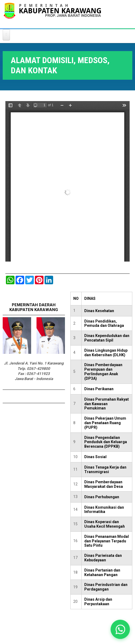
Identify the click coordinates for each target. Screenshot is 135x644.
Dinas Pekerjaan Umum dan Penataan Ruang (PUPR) (105, 423)
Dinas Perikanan (99, 389)
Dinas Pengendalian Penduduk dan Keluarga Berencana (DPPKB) (106, 442)
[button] (120, 629)
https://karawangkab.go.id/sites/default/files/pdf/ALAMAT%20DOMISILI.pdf (67, 181)
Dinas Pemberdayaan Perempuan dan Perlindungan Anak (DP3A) (103, 371)
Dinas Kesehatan (99, 311)
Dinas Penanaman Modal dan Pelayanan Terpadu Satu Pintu (107, 541)
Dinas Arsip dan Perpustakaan (98, 602)
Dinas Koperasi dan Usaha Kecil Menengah (105, 524)
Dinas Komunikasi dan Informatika (104, 510)
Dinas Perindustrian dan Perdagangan (106, 587)
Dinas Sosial (95, 457)
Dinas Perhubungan (102, 497)
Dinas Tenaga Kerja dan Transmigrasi (105, 469)
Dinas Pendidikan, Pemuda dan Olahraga (104, 323)
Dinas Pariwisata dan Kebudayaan (103, 558)
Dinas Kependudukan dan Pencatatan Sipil (107, 338)
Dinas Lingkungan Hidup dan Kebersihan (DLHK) (106, 353)
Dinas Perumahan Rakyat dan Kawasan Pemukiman (107, 404)
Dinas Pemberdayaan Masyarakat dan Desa (104, 484)
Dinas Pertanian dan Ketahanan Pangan (102, 572)
